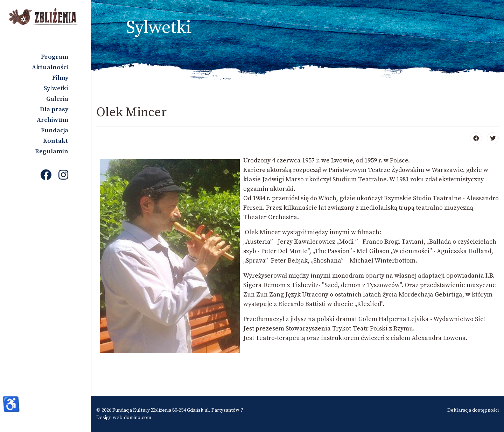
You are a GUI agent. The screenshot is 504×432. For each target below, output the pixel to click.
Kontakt (56, 141)
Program (55, 57)
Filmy (60, 78)
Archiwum (52, 120)
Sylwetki (56, 88)
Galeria (57, 99)
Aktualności (50, 67)
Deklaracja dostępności (473, 410)
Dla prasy (54, 109)
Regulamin (52, 151)
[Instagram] (63, 176)
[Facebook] (46, 176)
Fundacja (55, 130)
